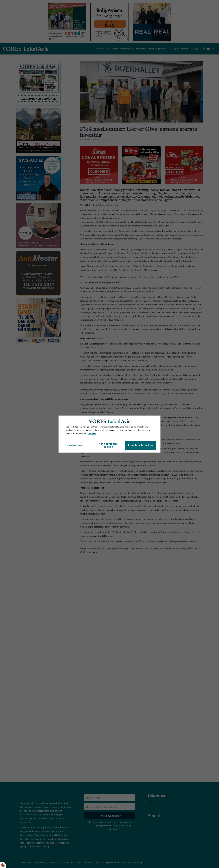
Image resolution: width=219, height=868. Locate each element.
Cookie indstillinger (74, 445)
